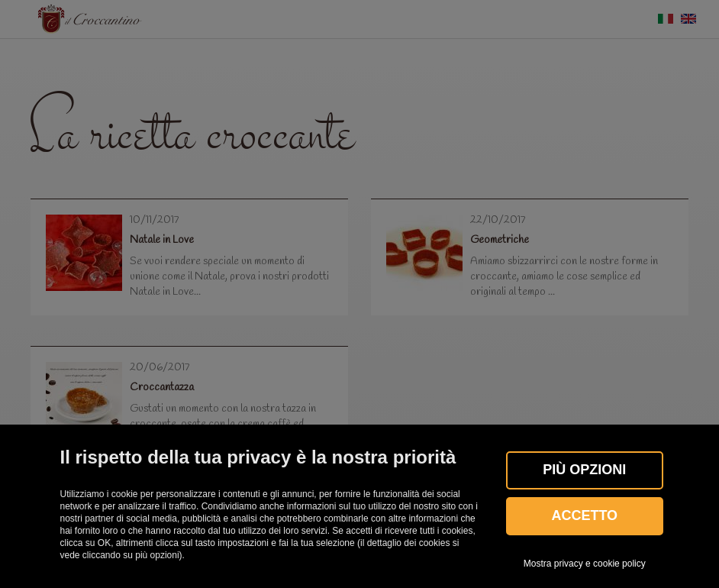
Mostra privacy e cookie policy (585, 564)
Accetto (584, 515)
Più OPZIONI (584, 470)
